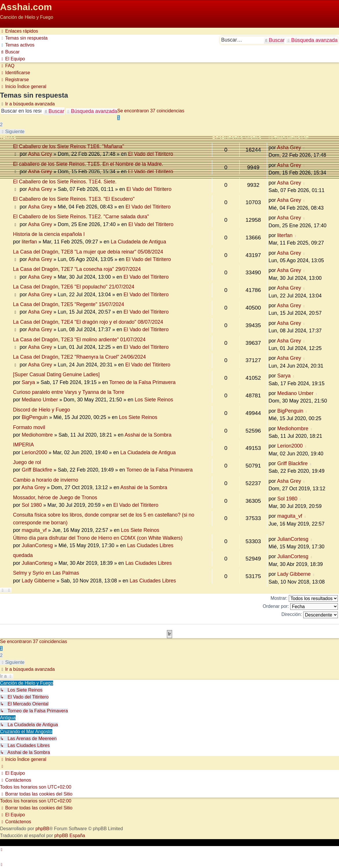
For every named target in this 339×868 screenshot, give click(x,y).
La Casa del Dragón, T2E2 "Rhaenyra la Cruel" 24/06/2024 (79, 357)
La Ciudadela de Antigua (138, 242)
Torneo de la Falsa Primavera (142, 382)
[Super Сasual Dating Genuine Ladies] (56, 375)
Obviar (7, 24)
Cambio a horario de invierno (46, 480)
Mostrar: (304, 598)
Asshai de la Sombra (148, 435)
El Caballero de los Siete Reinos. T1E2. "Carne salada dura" (81, 217)
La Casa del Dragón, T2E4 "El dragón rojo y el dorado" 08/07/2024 (88, 322)
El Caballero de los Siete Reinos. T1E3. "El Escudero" (74, 199)
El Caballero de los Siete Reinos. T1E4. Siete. (65, 182)
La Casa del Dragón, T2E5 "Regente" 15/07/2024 (69, 304)
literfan (29, 242)
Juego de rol (27, 462)
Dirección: (310, 615)
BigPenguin (35, 417)
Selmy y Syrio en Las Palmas (46, 573)
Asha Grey (40, 154)
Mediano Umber (40, 400)
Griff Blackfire (37, 470)
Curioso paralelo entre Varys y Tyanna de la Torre (69, 392)
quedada (23, 555)
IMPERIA (23, 445)
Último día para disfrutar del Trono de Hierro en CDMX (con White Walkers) (98, 538)
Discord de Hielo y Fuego (42, 410)
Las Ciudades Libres (150, 545)
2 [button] (1, 125)
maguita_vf (34, 530)
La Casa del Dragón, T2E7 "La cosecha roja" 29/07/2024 (77, 269)
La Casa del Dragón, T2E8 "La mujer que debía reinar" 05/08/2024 (88, 252)
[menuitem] (24, 38)
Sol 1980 (32, 505)
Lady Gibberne (38, 581)
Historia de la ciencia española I (49, 234)
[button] (12, 132)
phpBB (42, 829)
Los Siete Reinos (154, 400)
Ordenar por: (300, 607)
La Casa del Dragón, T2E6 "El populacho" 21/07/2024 (74, 287)
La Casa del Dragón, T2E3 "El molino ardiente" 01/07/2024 (79, 340)
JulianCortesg (37, 545)
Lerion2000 (34, 452)
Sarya (28, 382)
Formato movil (29, 427)
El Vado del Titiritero (150, 154)
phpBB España (70, 836)
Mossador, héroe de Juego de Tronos (55, 498)
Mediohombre (37, 435)
